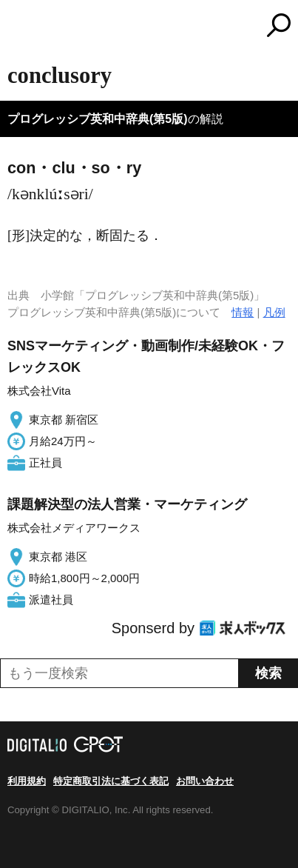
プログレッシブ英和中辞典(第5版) (98, 119)
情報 (243, 312)
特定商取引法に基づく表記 (111, 781)
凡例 (274, 312)
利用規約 (27, 781)
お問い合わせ (205, 781)
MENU (18, 27)
